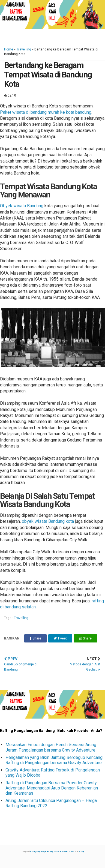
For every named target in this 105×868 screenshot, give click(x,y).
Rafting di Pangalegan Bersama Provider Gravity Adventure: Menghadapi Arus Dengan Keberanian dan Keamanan (52, 788)
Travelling (24, 49)
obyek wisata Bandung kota (48, 521)
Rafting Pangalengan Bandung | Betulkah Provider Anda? (52, 852)
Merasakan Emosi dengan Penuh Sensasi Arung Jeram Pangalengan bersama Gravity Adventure (51, 747)
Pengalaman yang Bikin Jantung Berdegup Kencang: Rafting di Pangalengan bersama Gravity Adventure (54, 760)
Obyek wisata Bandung (22, 206)
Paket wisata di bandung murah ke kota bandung (46, 112)
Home (9, 49)
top (82, 852)
